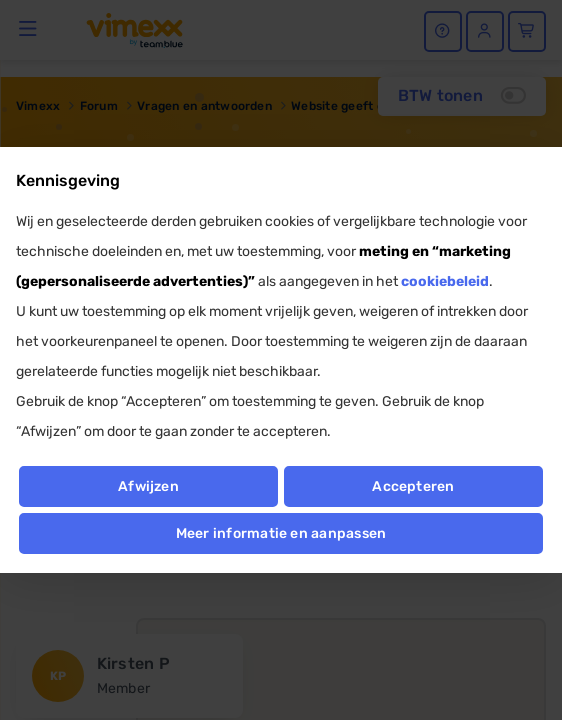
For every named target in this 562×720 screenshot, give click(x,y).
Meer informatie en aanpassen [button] (281, 533)
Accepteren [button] (413, 486)
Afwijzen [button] (148, 486)
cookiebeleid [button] (445, 281)
